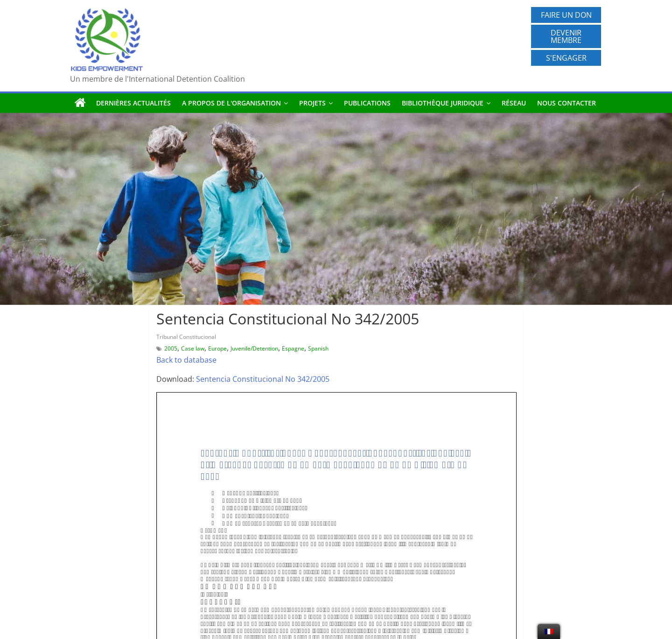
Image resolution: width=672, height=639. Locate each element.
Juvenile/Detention (254, 348)
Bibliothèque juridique (443, 103)
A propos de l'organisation (231, 103)
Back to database (186, 360)
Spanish (318, 348)
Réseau (514, 103)
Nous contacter (567, 103)
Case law (193, 348)
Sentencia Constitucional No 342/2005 (263, 379)
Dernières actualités (133, 103)
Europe (217, 348)
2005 (171, 348)
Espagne (293, 348)
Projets (312, 103)
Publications (367, 103)
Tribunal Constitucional (186, 337)
